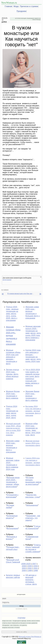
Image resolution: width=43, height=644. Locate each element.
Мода (16, 6)
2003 (24, 568)
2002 (30, 568)
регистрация (7, 280)
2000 (24, 570)
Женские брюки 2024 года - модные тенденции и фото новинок (32, 396)
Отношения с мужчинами (12, 496)
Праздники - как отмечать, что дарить (33, 518)
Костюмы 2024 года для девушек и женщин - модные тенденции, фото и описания (33, 411)
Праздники (21, 11)
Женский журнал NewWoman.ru (30, 637)
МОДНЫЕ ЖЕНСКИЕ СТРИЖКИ (11, 628)
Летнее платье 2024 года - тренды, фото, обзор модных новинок (12, 374)
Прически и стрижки (29, 6)
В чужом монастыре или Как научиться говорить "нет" (21, 294)
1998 (36, 570)
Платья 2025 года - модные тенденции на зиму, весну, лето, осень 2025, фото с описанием (12, 314)
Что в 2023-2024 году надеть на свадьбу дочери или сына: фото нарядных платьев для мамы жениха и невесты (33, 378)
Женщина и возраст (11, 538)
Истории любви (10, 506)
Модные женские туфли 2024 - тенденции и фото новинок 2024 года (13, 464)
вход (22, 606)
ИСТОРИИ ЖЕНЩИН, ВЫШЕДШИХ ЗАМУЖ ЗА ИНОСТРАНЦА (28, 19)
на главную (5, 290)
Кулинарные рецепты (12, 517)
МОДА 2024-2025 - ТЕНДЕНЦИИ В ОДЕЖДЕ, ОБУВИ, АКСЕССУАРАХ (21, 621)
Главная (8, 6)
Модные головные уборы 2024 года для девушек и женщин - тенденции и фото (13, 357)
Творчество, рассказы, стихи (33, 496)
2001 (36, 568)
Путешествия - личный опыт (13, 548)
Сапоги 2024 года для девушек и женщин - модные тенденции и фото (33, 461)
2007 (34, 564)
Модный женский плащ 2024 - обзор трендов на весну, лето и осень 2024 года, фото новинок (13, 429)
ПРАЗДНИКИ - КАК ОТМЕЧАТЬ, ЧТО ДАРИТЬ (15, 625)
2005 (30, 566)
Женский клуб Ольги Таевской (13, 561)
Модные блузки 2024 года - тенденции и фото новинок (13, 395)
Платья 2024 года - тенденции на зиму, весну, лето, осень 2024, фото (12, 412)
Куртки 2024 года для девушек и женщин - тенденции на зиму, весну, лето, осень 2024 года (33, 356)
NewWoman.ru (9, 3)
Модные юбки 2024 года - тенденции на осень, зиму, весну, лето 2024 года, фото (33, 429)
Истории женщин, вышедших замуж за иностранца (33, 481)
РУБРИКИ (22, 618)
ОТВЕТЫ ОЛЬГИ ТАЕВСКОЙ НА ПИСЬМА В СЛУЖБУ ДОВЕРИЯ (20, 623)
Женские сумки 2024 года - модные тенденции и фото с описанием (13, 446)
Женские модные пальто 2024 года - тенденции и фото (33, 443)
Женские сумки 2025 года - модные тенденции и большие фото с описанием (33, 312)
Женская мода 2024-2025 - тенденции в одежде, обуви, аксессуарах (13, 482)
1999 (30, 570)
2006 (24, 566)
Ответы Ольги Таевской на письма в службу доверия (33, 548)
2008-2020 (26, 564)
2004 (36, 566)
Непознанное (32, 505)
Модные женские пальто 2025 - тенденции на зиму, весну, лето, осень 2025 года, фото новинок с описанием (33, 333)
